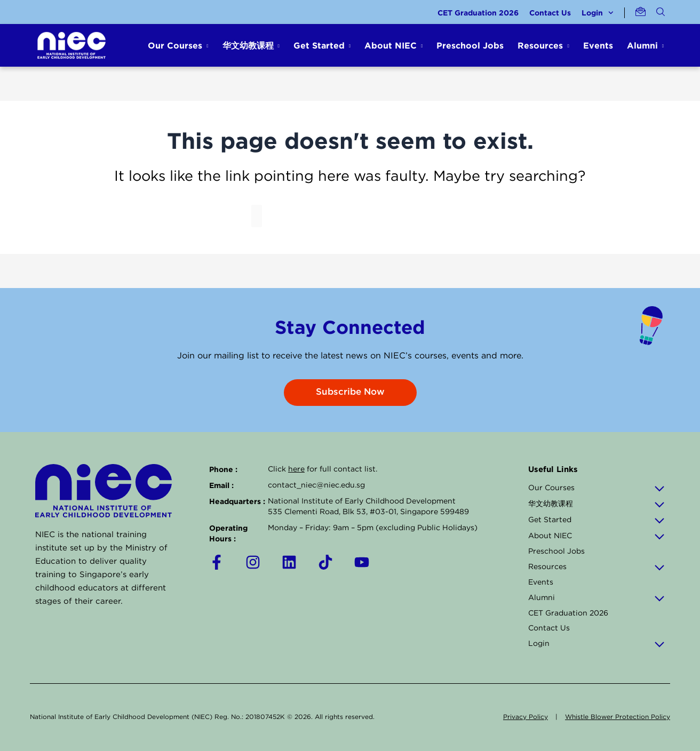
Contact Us (550, 13)
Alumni (596, 598)
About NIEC (596, 536)
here (296, 469)
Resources (596, 567)
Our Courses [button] (175, 45)
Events (598, 45)
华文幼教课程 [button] (248, 45)
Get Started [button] (319, 45)
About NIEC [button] (391, 45)
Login (598, 13)
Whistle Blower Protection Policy (618, 717)
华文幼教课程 (596, 504)
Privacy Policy (526, 717)
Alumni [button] (642, 45)
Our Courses (596, 488)
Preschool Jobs (470, 45)
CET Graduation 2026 (478, 13)
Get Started (596, 520)
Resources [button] (540, 45)
